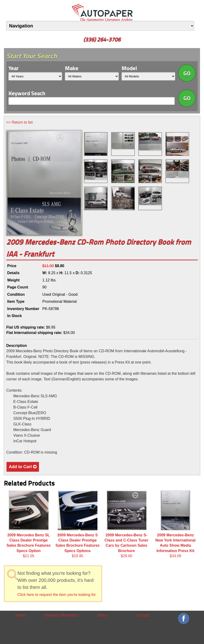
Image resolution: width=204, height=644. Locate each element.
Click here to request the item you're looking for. (57, 595)
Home (20, 615)
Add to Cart (23, 467)
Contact (143, 615)
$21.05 (29, 524)
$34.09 (175, 524)
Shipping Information (61, 615)
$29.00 (126, 524)
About (102, 615)
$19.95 (78, 524)
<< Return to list (20, 122)
